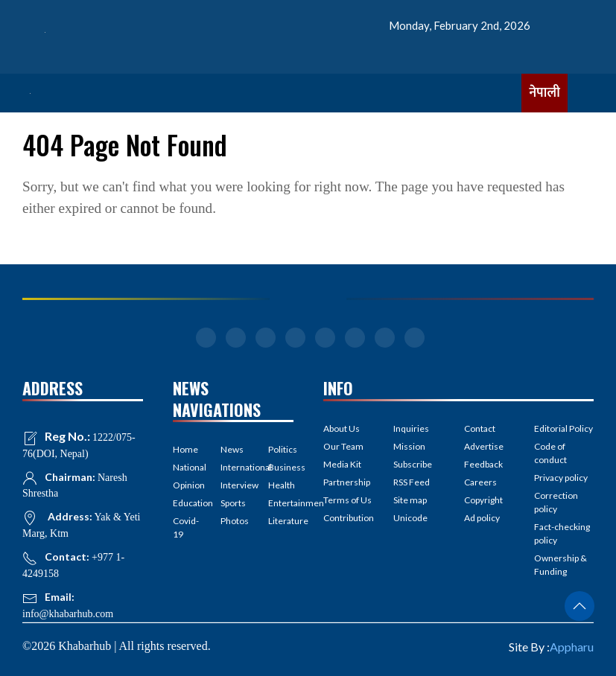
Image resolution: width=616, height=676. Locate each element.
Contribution (349, 518)
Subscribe (413, 464)
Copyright (483, 500)
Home (185, 449)
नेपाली (544, 93)
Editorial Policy (563, 428)
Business (281, 467)
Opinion (185, 485)
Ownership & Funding (561, 565)
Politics (281, 449)
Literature (281, 521)
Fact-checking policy (562, 533)
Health (281, 485)
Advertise (484, 446)
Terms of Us (347, 500)
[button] (580, 606)
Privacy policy (561, 478)
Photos (233, 521)
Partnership (347, 482)
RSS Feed (412, 482)
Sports (233, 503)
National (185, 467)
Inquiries (411, 428)
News (232, 449)
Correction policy (556, 502)
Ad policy (482, 518)
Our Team (343, 446)
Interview (233, 485)
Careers (480, 482)
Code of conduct (550, 453)
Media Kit (342, 464)
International (233, 467)
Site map (410, 500)
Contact (480, 428)
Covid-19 (185, 527)
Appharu (572, 647)
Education (185, 503)
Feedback (483, 464)
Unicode (410, 518)
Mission (409, 446)
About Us (342, 428)
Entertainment (281, 503)
